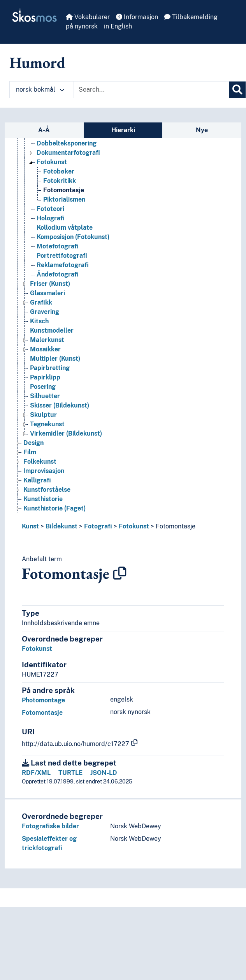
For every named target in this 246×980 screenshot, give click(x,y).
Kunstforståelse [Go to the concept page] (47, 490)
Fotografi (98, 526)
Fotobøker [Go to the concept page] (59, 171)
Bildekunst (61, 526)
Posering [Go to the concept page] (43, 387)
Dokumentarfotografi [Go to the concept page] (68, 153)
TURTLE (70, 773)
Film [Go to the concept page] (30, 452)
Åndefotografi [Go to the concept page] (58, 274)
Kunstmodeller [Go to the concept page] (52, 331)
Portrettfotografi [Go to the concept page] (62, 256)
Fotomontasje (176, 526)
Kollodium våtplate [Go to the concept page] (65, 228)
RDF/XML (36, 773)
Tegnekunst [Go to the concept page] (47, 424)
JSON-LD (104, 773)
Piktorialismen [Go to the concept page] (64, 199)
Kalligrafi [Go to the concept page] (37, 480)
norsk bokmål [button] (40, 89)
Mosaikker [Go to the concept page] (45, 349)
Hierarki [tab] (123, 130)
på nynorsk (82, 26)
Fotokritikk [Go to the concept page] (60, 181)
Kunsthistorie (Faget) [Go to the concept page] (54, 508)
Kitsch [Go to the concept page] (39, 321)
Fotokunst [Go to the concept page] (52, 162)
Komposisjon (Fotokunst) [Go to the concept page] (73, 237)
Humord (37, 62)
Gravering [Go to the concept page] (45, 312)
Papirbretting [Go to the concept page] (50, 368)
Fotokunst (134, 526)
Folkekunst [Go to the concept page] (40, 462)
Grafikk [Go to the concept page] (41, 302)
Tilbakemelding (191, 17)
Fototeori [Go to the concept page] (50, 209)
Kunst (30, 526)
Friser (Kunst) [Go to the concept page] (50, 284)
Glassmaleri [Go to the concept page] (47, 293)
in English (118, 26)
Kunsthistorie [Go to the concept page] (43, 499)
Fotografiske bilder (50, 826)
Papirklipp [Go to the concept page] (45, 377)
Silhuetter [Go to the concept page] (45, 396)
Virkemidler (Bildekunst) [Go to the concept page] (66, 433)
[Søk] (237, 90)
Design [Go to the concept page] (33, 443)
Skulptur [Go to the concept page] (43, 415)
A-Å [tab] (44, 130)
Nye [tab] (202, 130)
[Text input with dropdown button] (151, 90)
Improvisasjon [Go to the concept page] (44, 471)
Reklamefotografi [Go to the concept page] (63, 265)
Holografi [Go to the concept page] (51, 218)
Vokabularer (88, 17)
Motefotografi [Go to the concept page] (58, 246)
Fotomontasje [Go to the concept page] (64, 190)
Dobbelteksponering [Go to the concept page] (67, 143)
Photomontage (43, 700)
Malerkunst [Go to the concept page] (47, 340)
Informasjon (137, 17)
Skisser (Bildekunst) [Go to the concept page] (60, 405)
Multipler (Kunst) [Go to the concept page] (55, 359)
